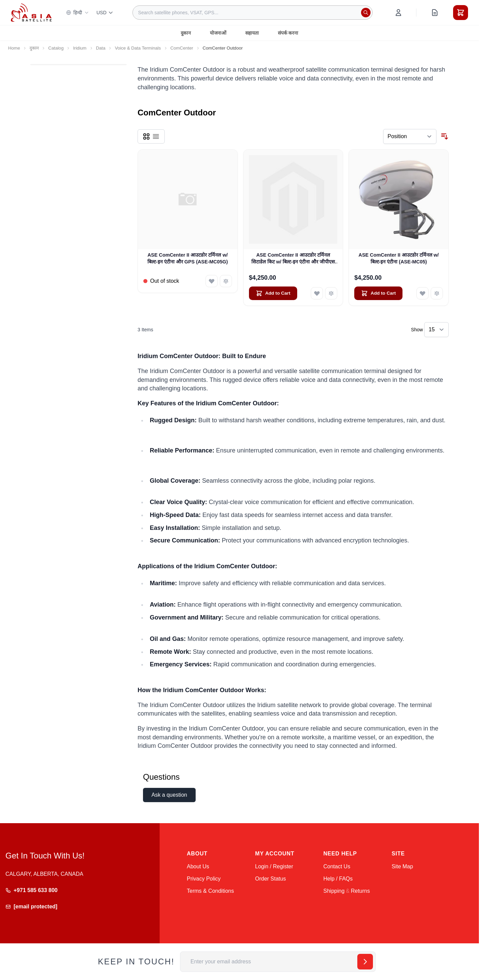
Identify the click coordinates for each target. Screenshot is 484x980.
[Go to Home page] (31, 12)
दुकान (186, 33)
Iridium (80, 48)
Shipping (334, 891)
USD (105, 13)
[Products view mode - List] (156, 136)
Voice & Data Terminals (138, 48)
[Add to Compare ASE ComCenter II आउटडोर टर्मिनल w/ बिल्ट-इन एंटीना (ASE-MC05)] (437, 293)
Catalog (56, 48)
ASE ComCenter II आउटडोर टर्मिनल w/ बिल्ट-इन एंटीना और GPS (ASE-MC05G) (188, 258)
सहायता (252, 33)
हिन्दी (77, 13)
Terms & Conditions (210, 891)
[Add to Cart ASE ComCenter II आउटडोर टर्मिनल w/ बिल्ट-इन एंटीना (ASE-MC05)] (378, 293)
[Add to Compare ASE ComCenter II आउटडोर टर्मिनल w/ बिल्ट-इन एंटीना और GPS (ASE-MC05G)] (226, 281)
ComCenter (182, 48)
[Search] (366, 13)
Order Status (271, 879)
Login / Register (274, 866)
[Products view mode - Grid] (146, 136)
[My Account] (398, 13)
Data (101, 48)
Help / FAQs (338, 879)
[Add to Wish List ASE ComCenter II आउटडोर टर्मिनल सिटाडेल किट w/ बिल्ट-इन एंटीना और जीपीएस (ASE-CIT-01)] (317, 293)
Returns (360, 891)
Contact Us (337, 866)
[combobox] (253, 13)
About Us (198, 866)
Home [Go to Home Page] (14, 48)
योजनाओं (218, 33)
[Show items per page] (436, 330)
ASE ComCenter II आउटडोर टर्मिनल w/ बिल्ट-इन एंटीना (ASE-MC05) (398, 258)
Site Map (402, 866)
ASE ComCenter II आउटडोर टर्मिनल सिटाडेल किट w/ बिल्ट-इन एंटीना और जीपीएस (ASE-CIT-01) (293, 259)
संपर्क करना (288, 33)
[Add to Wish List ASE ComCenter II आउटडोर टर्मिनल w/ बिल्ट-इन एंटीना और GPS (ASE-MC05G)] (212, 281)
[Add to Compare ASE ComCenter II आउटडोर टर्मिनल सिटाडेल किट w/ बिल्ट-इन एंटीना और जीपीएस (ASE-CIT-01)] (331, 293)
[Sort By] (410, 136)
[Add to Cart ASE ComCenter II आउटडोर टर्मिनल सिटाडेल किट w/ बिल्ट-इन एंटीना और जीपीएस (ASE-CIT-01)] (273, 293)
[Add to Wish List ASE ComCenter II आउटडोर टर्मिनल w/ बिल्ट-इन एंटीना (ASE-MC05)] (423, 293)
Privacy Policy (204, 879)
